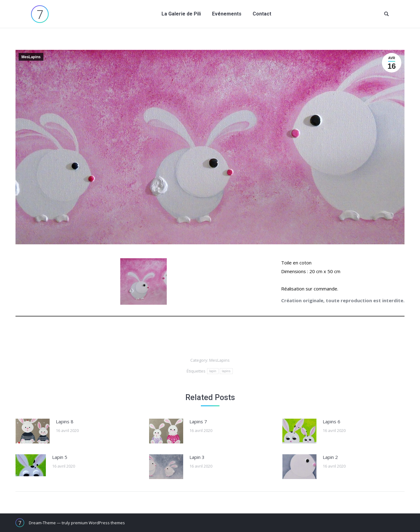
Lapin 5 (60, 457)
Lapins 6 (332, 421)
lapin (213, 371)
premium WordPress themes (98, 523)
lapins (226, 371)
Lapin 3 (197, 457)
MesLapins (31, 57)
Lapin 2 (330, 457)
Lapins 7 (198, 421)
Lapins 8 (65, 421)
